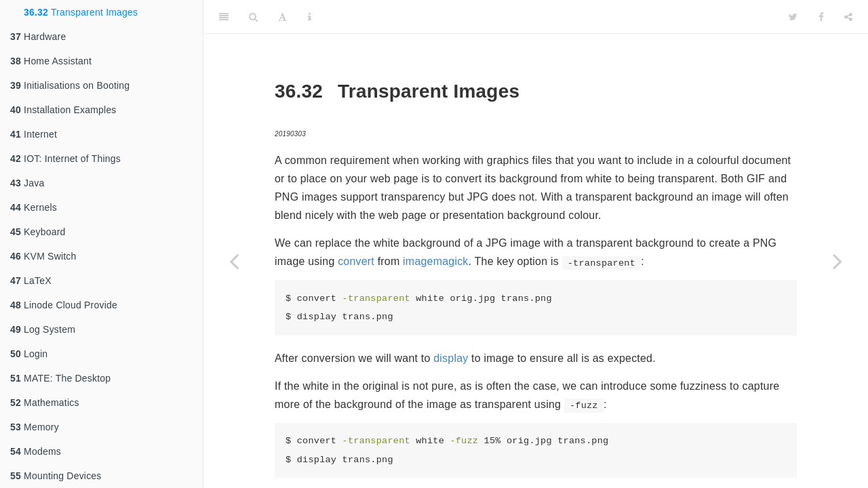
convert (356, 261)
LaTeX (31, 281)
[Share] (848, 17)
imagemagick (435, 261)
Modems (36, 451)
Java (27, 183)
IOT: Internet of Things (65, 159)
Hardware (38, 37)
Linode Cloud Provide (64, 305)
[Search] (253, 17)
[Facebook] (821, 17)
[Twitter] (793, 17)
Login (29, 354)
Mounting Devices (56, 476)
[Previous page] (234, 261)
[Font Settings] (282, 17)
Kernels (34, 207)
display (451, 358)
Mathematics (45, 403)
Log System (43, 329)
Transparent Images (81, 12)
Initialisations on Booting (70, 85)
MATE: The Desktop (60, 378)
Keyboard (38, 232)
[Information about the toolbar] (310, 17)
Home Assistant (51, 61)
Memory (35, 427)
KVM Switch (43, 256)
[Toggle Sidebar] (224, 17)
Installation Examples (63, 110)
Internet (34, 134)
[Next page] (837, 261)
